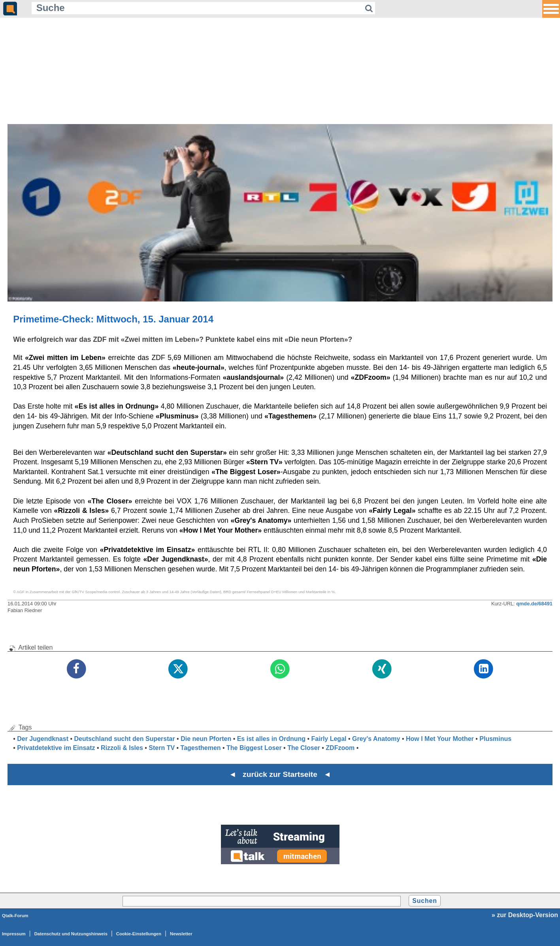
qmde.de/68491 (534, 604)
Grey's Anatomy (376, 739)
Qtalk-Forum (15, 916)
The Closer (304, 748)
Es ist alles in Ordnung (271, 739)
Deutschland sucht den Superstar (124, 739)
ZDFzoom (340, 748)
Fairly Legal (329, 739)
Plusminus (495, 739)
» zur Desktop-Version (525, 915)
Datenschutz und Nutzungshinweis (71, 934)
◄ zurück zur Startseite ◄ (280, 774)
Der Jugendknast (43, 739)
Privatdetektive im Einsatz (56, 748)
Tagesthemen (201, 748)
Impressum (14, 934)
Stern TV (162, 748)
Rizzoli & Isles (122, 748)
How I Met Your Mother (440, 739)
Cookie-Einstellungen (139, 934)
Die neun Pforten (206, 739)
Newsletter (181, 934)
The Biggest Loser (254, 748)
